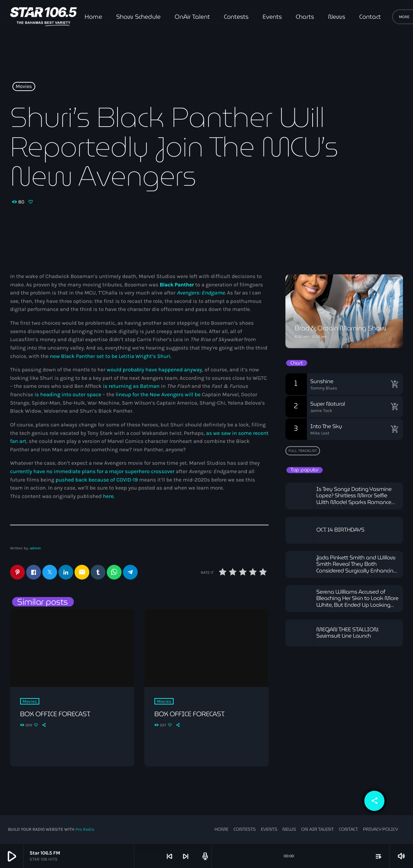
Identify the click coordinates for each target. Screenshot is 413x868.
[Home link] (43, 17)
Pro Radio (85, 830)
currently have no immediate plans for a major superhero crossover (92, 472)
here (108, 496)
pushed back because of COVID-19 (97, 480)
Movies (24, 87)
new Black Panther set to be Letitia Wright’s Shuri (110, 356)
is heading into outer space (68, 395)
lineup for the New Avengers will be (158, 395)
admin (35, 548)
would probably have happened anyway (154, 370)
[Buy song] (395, 384)
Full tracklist (303, 451)
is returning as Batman (131, 386)
